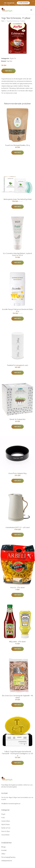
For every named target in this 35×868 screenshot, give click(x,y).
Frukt (3, 818)
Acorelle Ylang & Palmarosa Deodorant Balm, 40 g (18, 310)
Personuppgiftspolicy (8, 857)
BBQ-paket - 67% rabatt (17, 642)
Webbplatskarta (7, 861)
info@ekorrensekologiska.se (11, 804)
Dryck (12, 58)
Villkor (3, 854)
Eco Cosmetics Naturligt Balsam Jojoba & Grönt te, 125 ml (18, 254)
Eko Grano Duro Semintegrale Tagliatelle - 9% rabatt (17, 697)
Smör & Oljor (6, 831)
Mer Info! (8, 71)
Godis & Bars (6, 821)
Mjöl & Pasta (5, 824)
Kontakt (4, 850)
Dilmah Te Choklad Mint (17, 419)
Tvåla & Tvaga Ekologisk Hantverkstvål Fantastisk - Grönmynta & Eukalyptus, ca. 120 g (17, 753)
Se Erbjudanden (23, 3)
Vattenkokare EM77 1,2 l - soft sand (17, 527)
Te (15, 58)
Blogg (3, 847)
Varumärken (5, 835)
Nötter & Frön (6, 828)
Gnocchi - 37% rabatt (17, 587)
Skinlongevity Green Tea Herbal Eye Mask (18, 199)
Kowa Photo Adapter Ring (17, 473)
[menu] (31, 10)
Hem (3, 21)
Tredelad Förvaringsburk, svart (17, 365)
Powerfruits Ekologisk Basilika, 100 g (17, 145)
